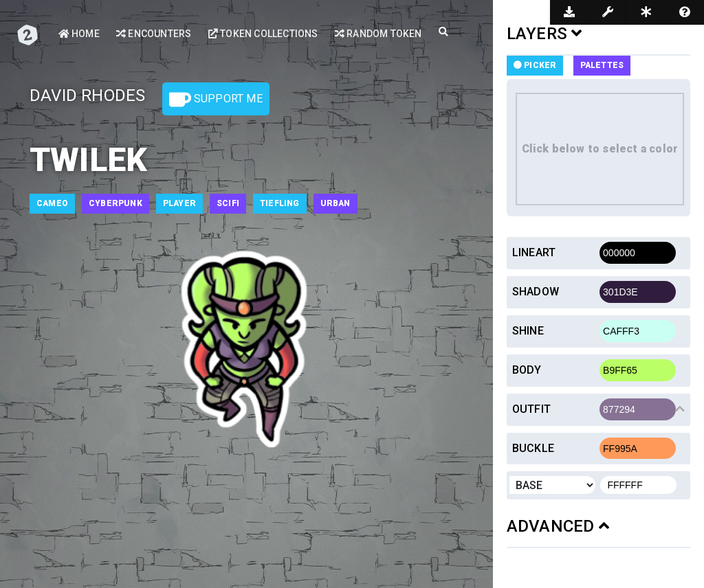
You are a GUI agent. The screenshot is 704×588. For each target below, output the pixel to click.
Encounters (154, 34)
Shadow (536, 292)
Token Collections (263, 34)
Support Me (216, 100)
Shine (528, 331)
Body (527, 370)
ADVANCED (558, 526)
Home (79, 34)
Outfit (531, 409)
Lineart (534, 252)
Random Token (378, 34)
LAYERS (544, 34)
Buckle (533, 448)
